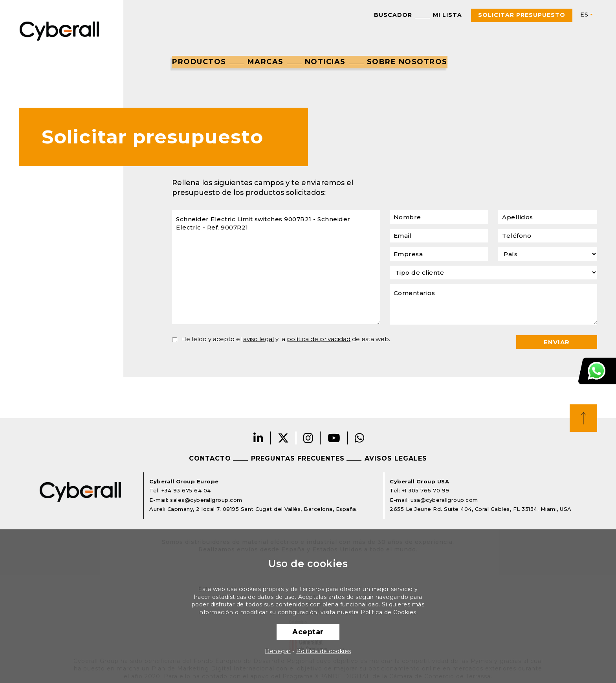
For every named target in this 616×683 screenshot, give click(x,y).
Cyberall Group (60, 30)
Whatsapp (360, 438)
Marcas (266, 62)
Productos (199, 62)
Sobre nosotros (407, 62)
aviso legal (258, 339)
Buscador (393, 15)
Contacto (210, 458)
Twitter (283, 438)
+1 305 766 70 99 (426, 490)
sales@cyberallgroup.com (206, 500)
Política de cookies (324, 651)
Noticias (325, 62)
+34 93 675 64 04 (186, 490)
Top (583, 418)
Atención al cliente (597, 371)
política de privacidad (319, 339)
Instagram (308, 438)
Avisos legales (396, 458)
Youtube (334, 438)
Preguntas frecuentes (298, 458)
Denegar (278, 651)
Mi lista (447, 15)
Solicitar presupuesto (522, 15)
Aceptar (308, 632)
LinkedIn (258, 438)
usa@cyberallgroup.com (444, 500)
